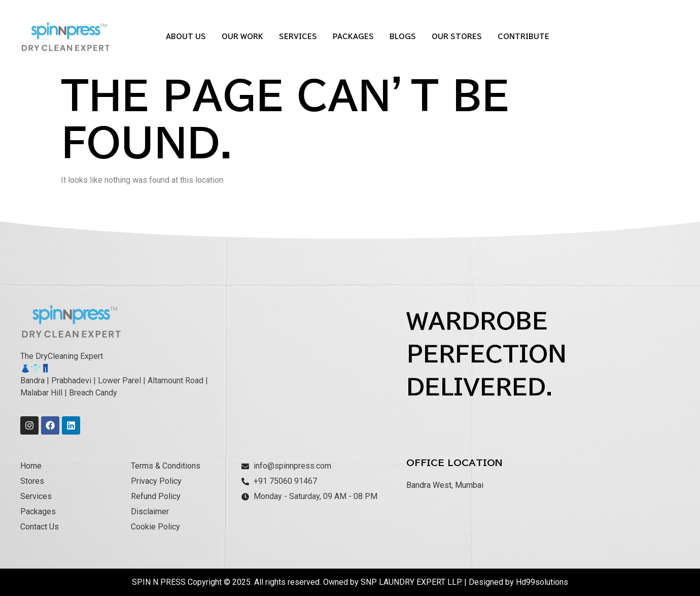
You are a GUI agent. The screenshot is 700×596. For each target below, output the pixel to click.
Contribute (523, 37)
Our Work (242, 37)
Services (298, 37)
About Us (186, 37)
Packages (353, 37)
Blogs (403, 37)
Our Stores (457, 37)
